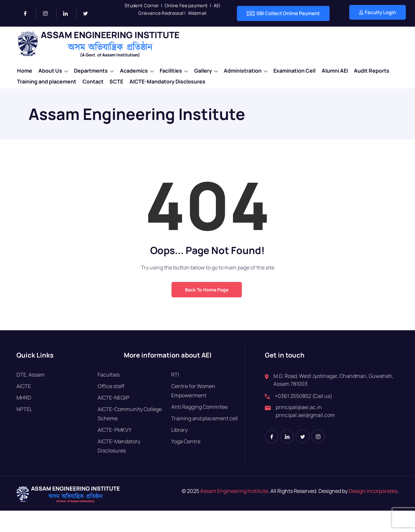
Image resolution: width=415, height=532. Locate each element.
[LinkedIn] (68, 13)
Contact (93, 79)
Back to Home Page (207, 290)
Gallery (208, 70)
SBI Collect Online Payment (283, 13)
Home (24, 70)
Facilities (175, 70)
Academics (138, 70)
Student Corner (142, 5)
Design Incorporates (372, 491)
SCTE (117, 79)
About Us (53, 70)
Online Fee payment (186, 5)
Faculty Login (378, 12)
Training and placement (46, 79)
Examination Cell (297, 70)
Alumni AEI (338, 70)
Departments (94, 70)
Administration (248, 70)
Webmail (197, 13)
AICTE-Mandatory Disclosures (168, 79)
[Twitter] (88, 13)
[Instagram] (48, 13)
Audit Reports (376, 70)
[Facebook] (28, 13)
